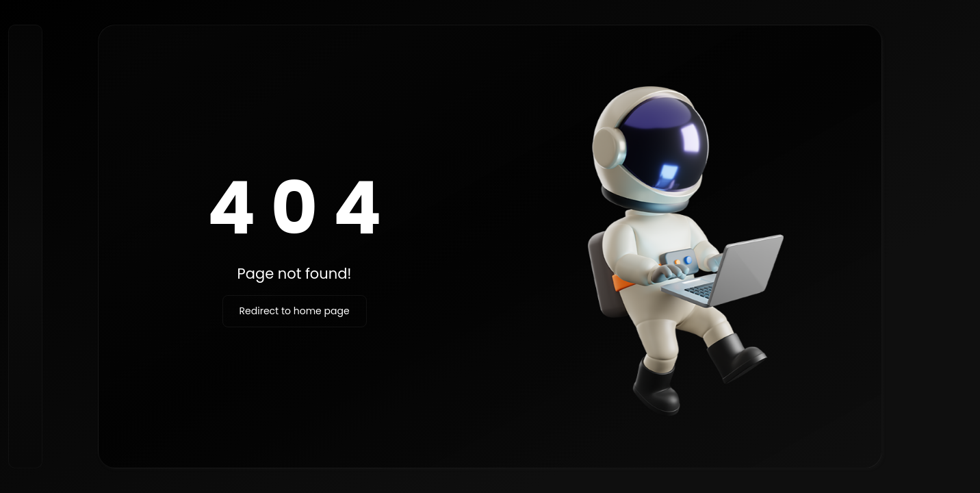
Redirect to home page (295, 311)
